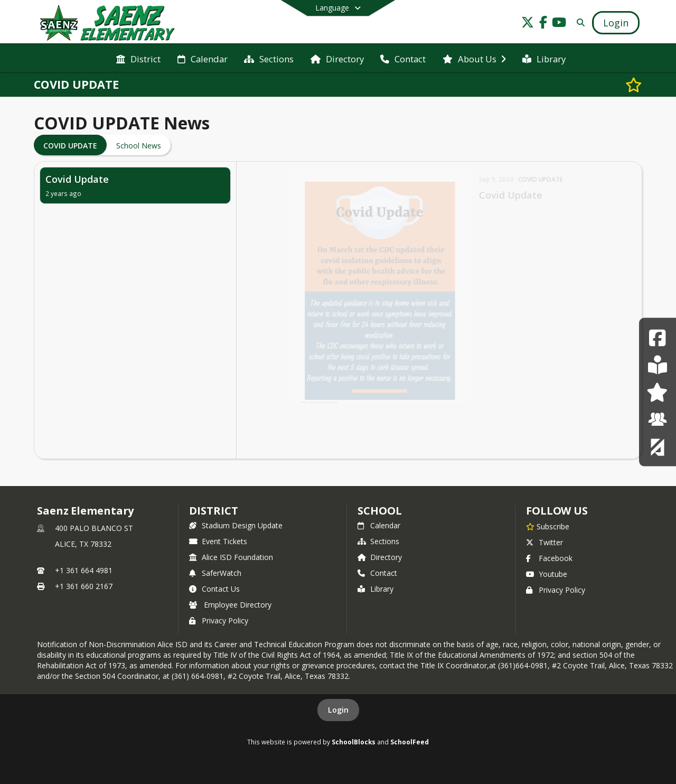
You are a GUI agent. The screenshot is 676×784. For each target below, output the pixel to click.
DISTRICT (213, 511)
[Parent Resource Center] (657, 392)
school (379, 511)
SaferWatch (215, 573)
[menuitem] (138, 58)
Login (338, 710)
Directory (380, 557)
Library (375, 589)
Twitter (544, 542)
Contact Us (214, 589)
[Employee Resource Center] (658, 419)
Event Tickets (218, 541)
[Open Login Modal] (616, 23)
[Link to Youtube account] (559, 24)
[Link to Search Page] (579, 22)
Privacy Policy (219, 620)
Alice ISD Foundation (231, 557)
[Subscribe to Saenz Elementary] (548, 526)
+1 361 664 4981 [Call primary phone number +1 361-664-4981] (84, 570)
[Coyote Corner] (658, 446)
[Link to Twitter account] (528, 24)
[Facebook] (657, 337)
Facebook (549, 558)
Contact (377, 573)
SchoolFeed (410, 742)
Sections (378, 541)
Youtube (547, 574)
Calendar (379, 525)
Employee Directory (230, 605)
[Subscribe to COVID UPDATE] (634, 85)
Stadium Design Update (236, 525)
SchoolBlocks (354, 742)
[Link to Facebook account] (543, 24)
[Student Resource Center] (657, 365)
